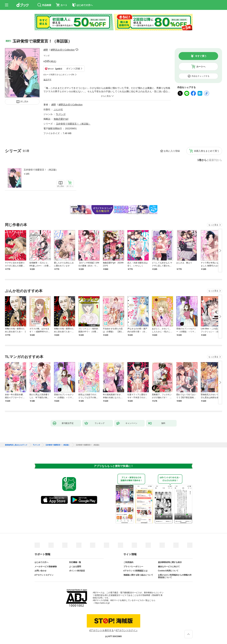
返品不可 (47, 80)
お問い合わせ (40, 571)
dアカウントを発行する (102, 630)
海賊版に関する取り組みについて (138, 575)
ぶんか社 (58, 109)
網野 (46, 50)
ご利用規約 (128, 562)
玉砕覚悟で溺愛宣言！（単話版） (41, 170)
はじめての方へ (41, 562)
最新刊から (215, 160)
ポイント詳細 (73, 69)
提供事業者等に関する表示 (170, 562)
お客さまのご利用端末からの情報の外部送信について (175, 576)
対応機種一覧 (75, 562)
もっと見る (213, 225)
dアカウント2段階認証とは (135, 571)
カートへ (201, 67)
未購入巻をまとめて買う (207, 151)
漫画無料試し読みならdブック (16, 445)
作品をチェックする (200, 76)
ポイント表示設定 (77, 571)
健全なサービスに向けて (169, 567)
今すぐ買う (201, 56)
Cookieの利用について (168, 571)
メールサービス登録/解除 (46, 567)
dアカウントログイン (44, 575)
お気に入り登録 (172, 151)
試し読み (24, 101)
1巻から (202, 160)
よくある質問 (75, 567)
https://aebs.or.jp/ (102, 603)
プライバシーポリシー (133, 567)
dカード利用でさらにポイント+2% (59, 75)
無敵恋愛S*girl (61, 119)
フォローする (77, 50)
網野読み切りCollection (63, 50)
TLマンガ (61, 114)
